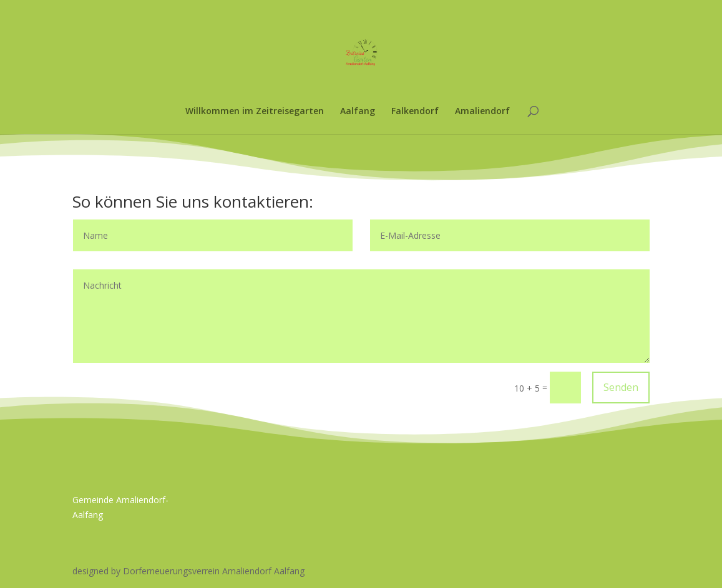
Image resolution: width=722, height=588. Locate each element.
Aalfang (358, 112)
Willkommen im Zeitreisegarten (255, 112)
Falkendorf (415, 112)
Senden (621, 387)
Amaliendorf (482, 112)
